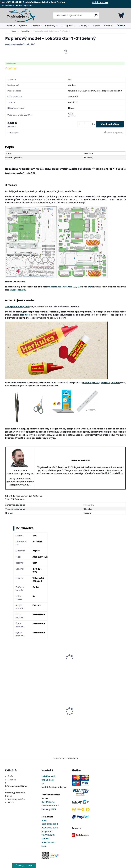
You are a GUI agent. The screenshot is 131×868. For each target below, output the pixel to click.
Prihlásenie (9, 5)
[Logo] (21, 16)
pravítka (116, 383)
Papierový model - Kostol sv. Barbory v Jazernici (80, 706)
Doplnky (83, 26)
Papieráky (50, 26)
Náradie (108, 26)
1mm (90, 287)
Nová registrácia (26, 5)
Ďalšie (120, 26)
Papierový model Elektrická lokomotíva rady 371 (50, 696)
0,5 (79, 287)
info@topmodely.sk (57, 787)
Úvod (14, 31)
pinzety (96, 383)
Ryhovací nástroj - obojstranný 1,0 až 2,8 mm (110, 695)
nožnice (87, 383)
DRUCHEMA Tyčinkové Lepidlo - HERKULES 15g (18, 710)
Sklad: (54, 2)
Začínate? (36, 26)
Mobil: (3, 2)
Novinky (11, 26)
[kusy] (83, 124)
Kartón (97, 26)
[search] (96, 16)
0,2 (74, 287)
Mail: (27, 2)
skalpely (105, 383)
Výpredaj (23, 26)
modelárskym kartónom (60, 287)
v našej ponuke (18, 290)
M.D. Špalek (67, 26)
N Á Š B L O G (100, 2)
